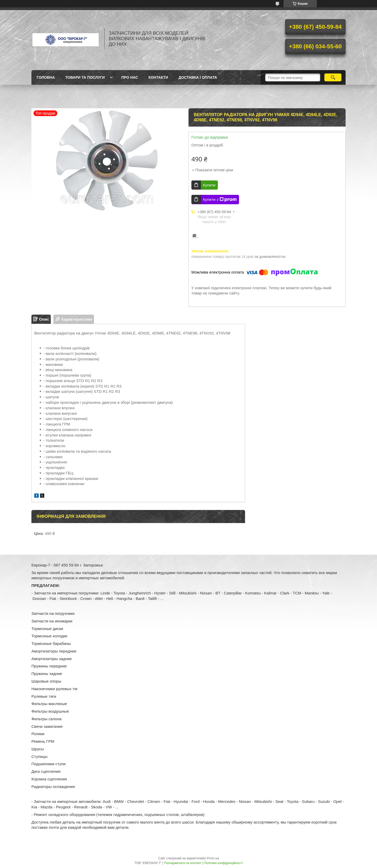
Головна (46, 77)
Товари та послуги (85, 77)
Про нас (130, 77)
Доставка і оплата (198, 77)
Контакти (158, 77)
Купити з (220, 200)
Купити (209, 185)
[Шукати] (333, 77)
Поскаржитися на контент (183, 863)
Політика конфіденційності (223, 863)
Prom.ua (213, 858)
